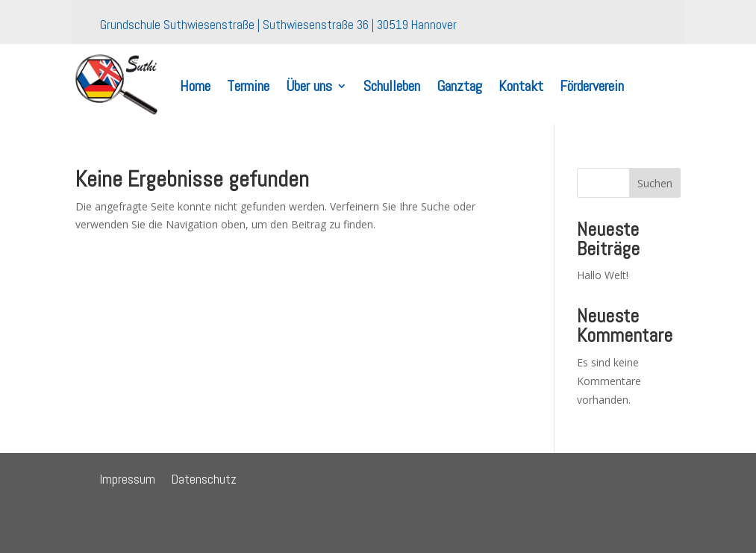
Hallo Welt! (603, 275)
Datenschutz (204, 481)
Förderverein (592, 86)
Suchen (655, 183)
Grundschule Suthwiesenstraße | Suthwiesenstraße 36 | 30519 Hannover (278, 29)
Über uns (309, 86)
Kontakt (521, 86)
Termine (248, 86)
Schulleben (392, 86)
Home (195, 86)
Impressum (128, 481)
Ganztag (459, 86)
